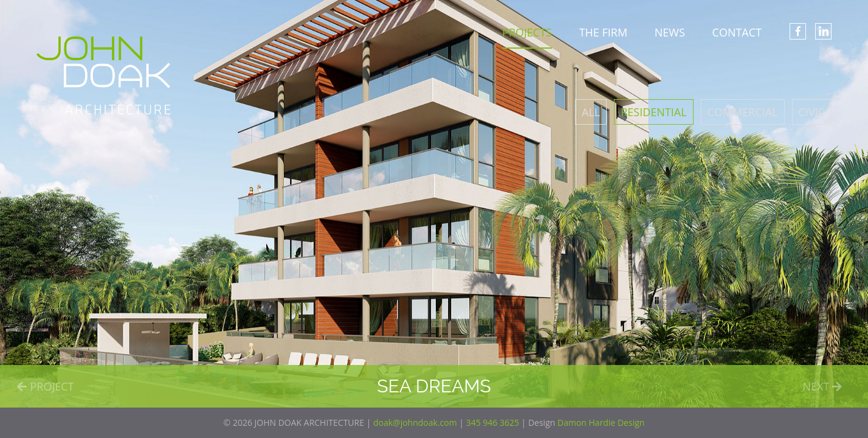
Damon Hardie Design (601, 422)
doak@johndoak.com (415, 422)
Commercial (743, 112)
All (591, 112)
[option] (434, 204)
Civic (812, 112)
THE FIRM (603, 32)
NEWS (670, 32)
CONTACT (737, 32)
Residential (653, 112)
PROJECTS (527, 32)
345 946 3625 (493, 422)
